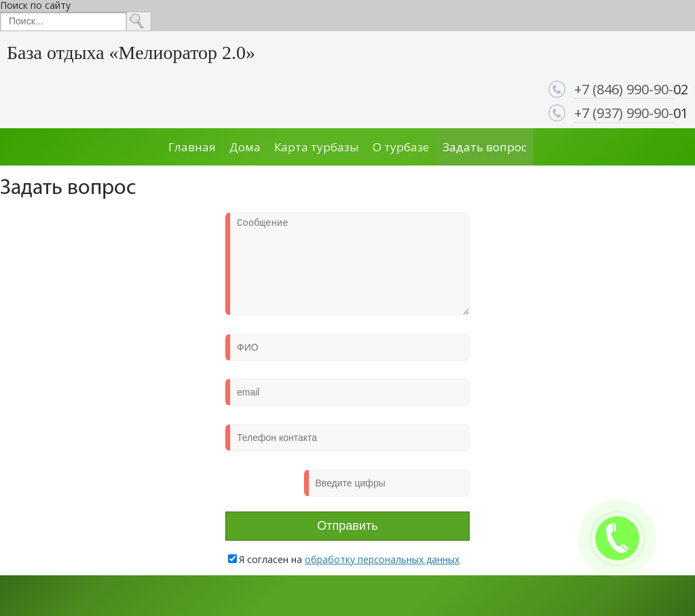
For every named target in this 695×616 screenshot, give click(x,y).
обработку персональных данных (382, 559)
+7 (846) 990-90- (624, 89)
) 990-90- (646, 113)
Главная (192, 147)
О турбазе (401, 147)
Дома (245, 147)
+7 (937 (597, 113)
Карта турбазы (317, 147)
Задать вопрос (485, 147)
